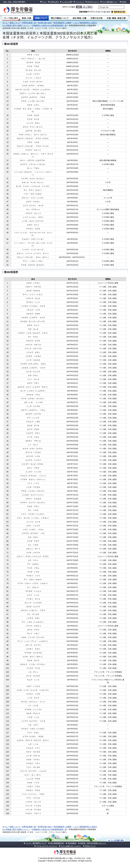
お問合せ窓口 (54, 2)
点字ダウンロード (93, 2)
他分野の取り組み (45, 23)
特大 (90, 7)
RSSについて (90, 846)
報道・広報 (27, 18)
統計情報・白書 (79, 18)
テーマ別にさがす (11, 18)
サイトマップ (80, 2)
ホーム (45, 2)
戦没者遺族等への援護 (62, 23)
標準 (79, 7)
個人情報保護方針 (57, 843)
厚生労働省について (60, 18)
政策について (41, 18)
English (124, 2)
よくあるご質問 (67, 2)
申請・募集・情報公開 (116, 18)
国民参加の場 (119, 12)
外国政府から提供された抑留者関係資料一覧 (49, 25)
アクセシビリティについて (47, 846)
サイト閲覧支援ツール (110, 2)
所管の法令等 (96, 18)
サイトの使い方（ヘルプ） (71, 846)
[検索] (111, 7)
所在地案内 (72, 843)
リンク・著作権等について (36, 843)
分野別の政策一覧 (29, 23)
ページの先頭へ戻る (116, 840)
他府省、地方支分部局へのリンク (93, 843)
